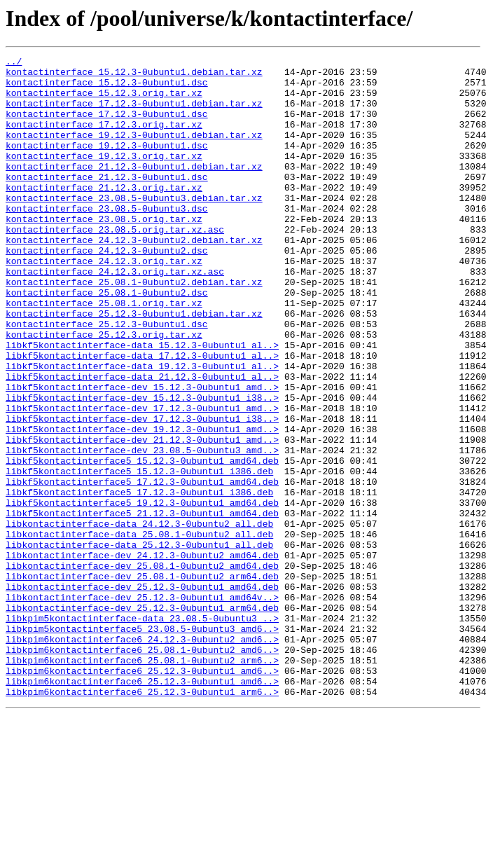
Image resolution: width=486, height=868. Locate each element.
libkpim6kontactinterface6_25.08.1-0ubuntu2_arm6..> (142, 782)
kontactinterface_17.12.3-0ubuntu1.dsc (107, 126)
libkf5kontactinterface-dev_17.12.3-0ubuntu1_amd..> (142, 479)
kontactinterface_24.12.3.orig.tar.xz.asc (115, 315)
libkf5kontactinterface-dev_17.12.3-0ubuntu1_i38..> (142, 492)
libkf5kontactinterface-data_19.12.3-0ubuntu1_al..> (142, 429)
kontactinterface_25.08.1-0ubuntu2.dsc (107, 340)
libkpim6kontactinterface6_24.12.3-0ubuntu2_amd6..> (142, 757)
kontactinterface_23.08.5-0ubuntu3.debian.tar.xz (134, 227)
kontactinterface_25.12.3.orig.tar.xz (104, 391)
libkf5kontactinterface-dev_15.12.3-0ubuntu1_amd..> (142, 454)
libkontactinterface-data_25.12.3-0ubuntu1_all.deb (139, 643)
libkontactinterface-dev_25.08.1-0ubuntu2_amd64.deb (142, 668)
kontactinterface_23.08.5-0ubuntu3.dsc (107, 240)
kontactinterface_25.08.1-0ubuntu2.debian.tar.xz (134, 328)
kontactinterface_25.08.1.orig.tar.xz (104, 353)
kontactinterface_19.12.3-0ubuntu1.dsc (107, 164)
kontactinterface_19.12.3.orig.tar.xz (104, 177)
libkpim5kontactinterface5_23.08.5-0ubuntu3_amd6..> (142, 744)
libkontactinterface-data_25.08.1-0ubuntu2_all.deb (139, 631)
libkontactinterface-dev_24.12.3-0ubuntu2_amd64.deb (142, 656)
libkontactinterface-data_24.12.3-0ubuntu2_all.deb (139, 618)
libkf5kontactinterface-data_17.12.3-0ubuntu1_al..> (142, 416)
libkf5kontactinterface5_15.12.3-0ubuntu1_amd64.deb (142, 542)
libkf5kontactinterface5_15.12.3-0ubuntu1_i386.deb (139, 555)
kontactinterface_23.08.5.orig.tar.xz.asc (115, 265)
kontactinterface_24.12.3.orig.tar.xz (104, 303)
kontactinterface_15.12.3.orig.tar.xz (104, 101)
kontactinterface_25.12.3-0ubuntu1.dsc (107, 378)
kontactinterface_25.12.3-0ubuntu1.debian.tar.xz (134, 366)
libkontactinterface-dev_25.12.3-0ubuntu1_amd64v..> (142, 706)
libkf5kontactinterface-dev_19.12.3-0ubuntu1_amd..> (142, 504)
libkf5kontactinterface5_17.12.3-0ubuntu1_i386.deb (139, 580)
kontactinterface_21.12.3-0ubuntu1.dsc (107, 202)
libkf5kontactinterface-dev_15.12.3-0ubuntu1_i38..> (142, 467)
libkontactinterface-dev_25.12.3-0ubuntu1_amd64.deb (142, 694)
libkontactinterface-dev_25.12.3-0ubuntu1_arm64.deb (142, 719)
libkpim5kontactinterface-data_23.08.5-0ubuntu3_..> (142, 731)
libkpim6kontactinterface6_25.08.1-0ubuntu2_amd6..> (142, 769)
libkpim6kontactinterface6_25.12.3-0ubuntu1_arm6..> (142, 820)
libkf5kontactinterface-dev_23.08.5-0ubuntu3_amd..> (142, 530)
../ (14, 63)
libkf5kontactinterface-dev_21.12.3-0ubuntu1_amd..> (142, 517)
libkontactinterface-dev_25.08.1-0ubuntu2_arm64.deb (142, 681)
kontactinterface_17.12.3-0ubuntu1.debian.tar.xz (134, 113)
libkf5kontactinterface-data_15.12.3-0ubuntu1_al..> (142, 404)
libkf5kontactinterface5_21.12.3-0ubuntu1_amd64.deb (142, 605)
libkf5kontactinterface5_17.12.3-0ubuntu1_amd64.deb (142, 567)
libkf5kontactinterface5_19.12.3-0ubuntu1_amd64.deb (142, 593)
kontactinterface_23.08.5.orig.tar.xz (104, 252)
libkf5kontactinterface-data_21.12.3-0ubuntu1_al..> (142, 441)
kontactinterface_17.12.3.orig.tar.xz (104, 139)
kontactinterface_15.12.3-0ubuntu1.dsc (107, 88)
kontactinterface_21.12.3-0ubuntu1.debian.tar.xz (134, 189)
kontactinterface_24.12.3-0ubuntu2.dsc (107, 290)
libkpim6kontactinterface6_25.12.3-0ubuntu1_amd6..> (142, 794)
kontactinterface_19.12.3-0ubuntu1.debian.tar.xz (134, 151)
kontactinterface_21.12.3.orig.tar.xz (104, 214)
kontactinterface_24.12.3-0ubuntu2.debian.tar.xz (134, 277)
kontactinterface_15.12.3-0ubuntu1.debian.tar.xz (134, 76)
